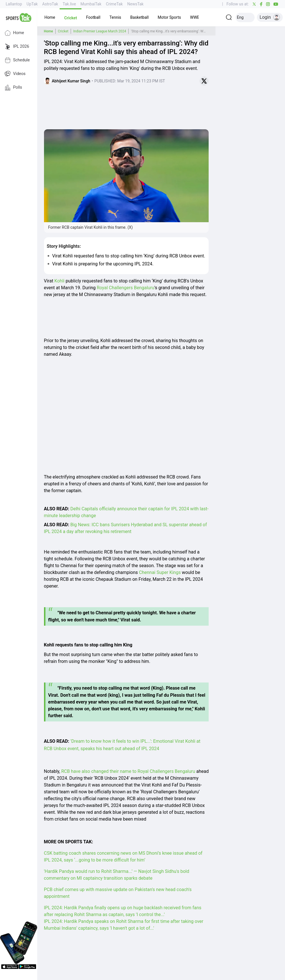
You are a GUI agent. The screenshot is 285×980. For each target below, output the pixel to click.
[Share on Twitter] (204, 81)
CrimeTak (114, 4)
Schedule (17, 60)
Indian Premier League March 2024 (100, 31)
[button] (50, 17)
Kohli (60, 281)
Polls (13, 88)
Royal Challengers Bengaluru (126, 288)
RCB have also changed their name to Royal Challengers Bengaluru (128, 771)
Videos (15, 74)
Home (14, 33)
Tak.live (69, 4)
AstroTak (50, 4)
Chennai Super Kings (160, 572)
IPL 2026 (17, 47)
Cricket (63, 31)
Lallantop (14, 4)
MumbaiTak (91, 4)
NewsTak (135, 4)
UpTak (32, 4)
